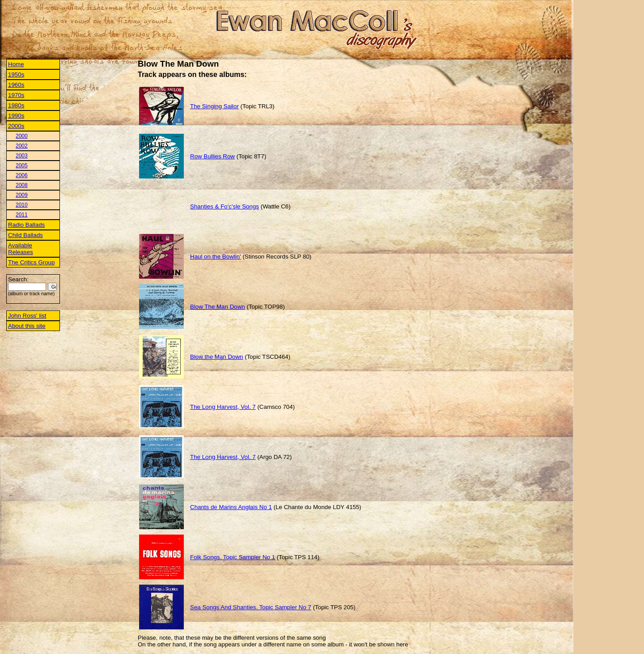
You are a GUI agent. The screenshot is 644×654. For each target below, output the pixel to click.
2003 (22, 156)
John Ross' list (27, 316)
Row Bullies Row (212, 156)
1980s (16, 105)
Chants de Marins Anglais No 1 (231, 507)
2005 (22, 166)
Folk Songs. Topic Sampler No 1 (233, 557)
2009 (22, 195)
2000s (16, 126)
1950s (16, 74)
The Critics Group (31, 262)
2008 (22, 185)
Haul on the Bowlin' (216, 257)
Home (16, 64)
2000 (22, 136)
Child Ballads (25, 235)
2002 (22, 146)
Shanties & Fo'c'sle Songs (225, 206)
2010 (22, 205)
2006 (22, 175)
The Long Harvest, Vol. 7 (223, 407)
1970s (16, 95)
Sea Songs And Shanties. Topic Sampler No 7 (251, 607)
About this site (27, 326)
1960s (16, 85)
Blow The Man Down (218, 307)
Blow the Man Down (217, 357)
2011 (22, 215)
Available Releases (21, 249)
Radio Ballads (26, 225)
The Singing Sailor (214, 106)
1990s (16, 116)
